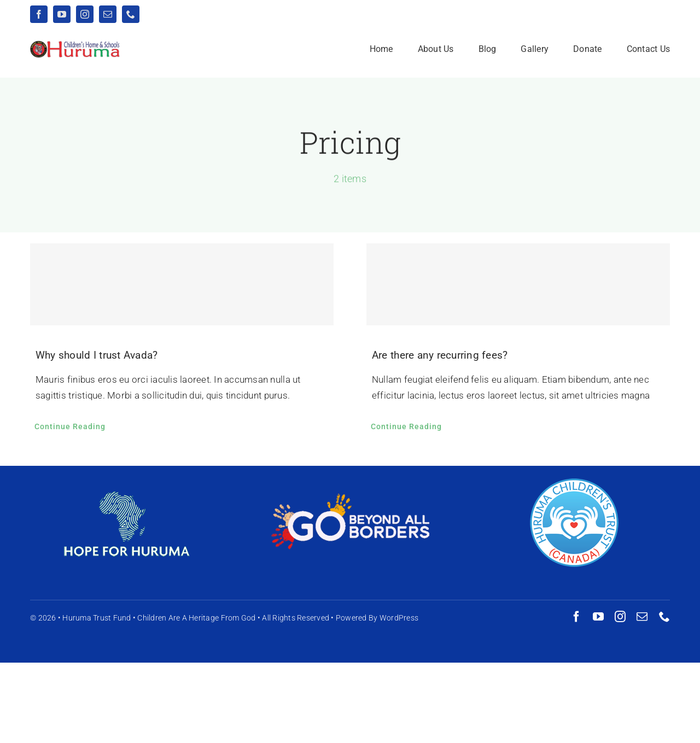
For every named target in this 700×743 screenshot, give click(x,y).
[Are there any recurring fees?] (518, 285)
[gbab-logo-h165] (350, 499)
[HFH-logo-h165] (126, 481)
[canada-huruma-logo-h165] (574, 481)
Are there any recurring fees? (440, 356)
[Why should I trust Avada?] (182, 285)
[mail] (108, 14)
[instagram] (85, 14)
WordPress (399, 618)
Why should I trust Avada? (97, 356)
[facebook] (39, 14)
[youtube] (62, 14)
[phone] (131, 14)
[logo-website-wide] (75, 45)
